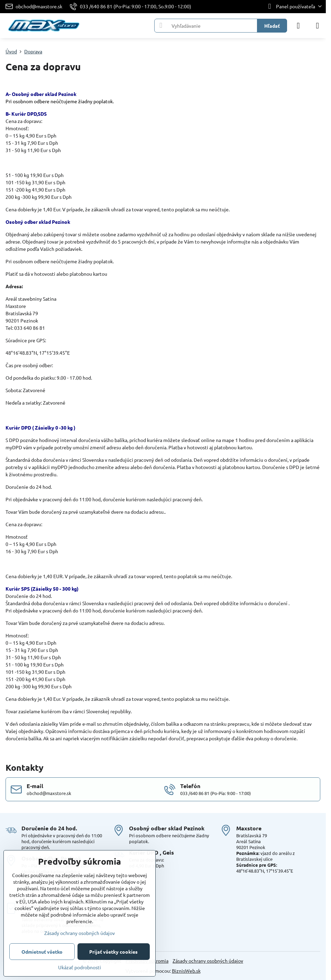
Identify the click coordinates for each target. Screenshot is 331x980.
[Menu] (318, 26)
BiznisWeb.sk (186, 971)
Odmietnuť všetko (42, 952)
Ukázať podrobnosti (80, 967)
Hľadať (272, 26)
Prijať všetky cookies (113, 952)
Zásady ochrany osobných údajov (208, 961)
